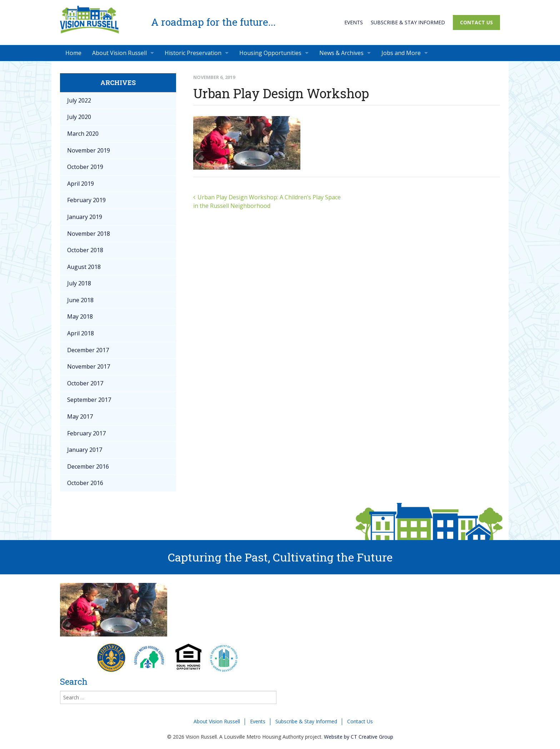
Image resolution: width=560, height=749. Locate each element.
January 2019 (85, 217)
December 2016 (88, 466)
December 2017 (88, 350)
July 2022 (79, 100)
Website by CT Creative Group (359, 737)
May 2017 (80, 416)
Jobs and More (401, 53)
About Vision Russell (119, 53)
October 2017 (85, 383)
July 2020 (79, 117)
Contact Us (476, 22)
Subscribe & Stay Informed (408, 22)
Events (354, 22)
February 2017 (86, 433)
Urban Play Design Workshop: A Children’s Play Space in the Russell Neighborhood (267, 201)
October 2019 (85, 167)
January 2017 (85, 450)
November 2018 (89, 234)
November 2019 (89, 150)
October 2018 (85, 250)
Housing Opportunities (270, 53)
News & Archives (341, 53)
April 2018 (81, 333)
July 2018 (79, 283)
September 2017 (89, 400)
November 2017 (89, 366)
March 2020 (83, 134)
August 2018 (84, 267)
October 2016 (85, 483)
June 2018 (80, 300)
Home (73, 53)
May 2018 (80, 316)
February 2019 (86, 200)
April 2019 (81, 184)
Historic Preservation (193, 53)
